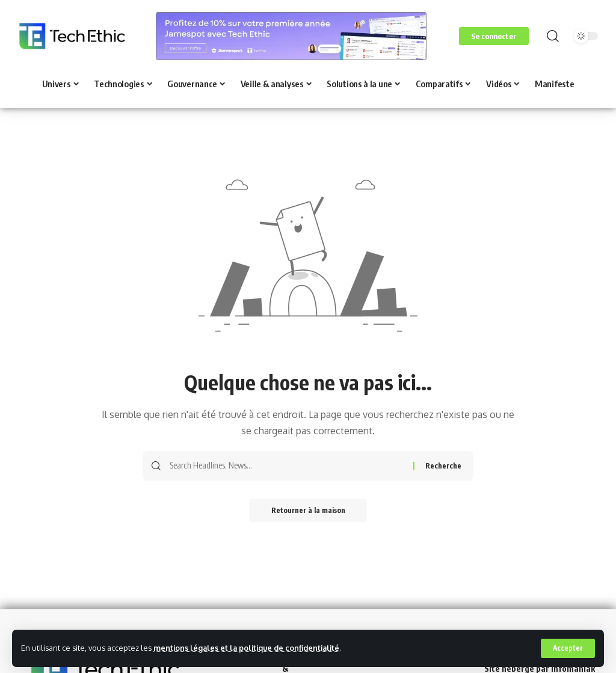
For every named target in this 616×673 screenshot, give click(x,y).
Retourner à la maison (308, 510)
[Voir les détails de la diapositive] (291, 36)
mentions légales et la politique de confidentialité (249, 648)
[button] (568, 648)
